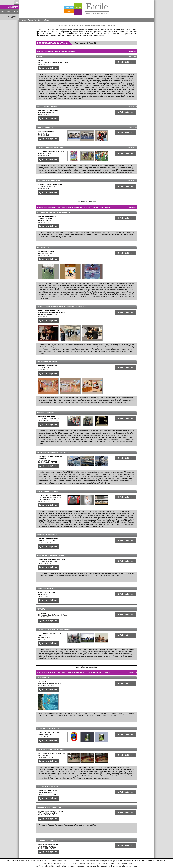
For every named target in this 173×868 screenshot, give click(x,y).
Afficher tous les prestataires (87, 202)
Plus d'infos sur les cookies (45, 866)
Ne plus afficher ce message (66, 866)
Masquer (133, 51)
